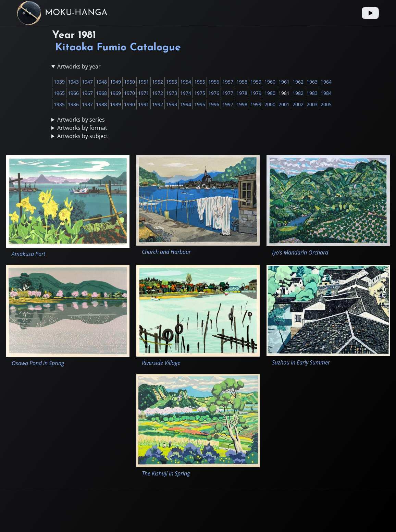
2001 (284, 104)
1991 (144, 104)
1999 (256, 104)
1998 (242, 104)
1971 (144, 93)
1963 (312, 82)
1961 (284, 82)
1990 (129, 104)
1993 (172, 104)
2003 (312, 104)
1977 (228, 93)
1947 (87, 82)
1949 (115, 82)
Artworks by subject (83, 136)
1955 (200, 82)
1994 (186, 104)
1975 (200, 93)
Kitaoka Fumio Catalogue (118, 48)
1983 (312, 93)
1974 (186, 93)
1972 (158, 93)
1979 (256, 93)
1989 (115, 104)
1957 (228, 82)
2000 (270, 104)
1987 (87, 104)
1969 (115, 93)
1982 (298, 93)
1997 (228, 104)
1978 (242, 93)
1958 (242, 82)
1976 (214, 93)
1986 (73, 104)
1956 (214, 82)
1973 (172, 93)
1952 (158, 82)
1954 (186, 82)
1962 (298, 82)
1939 (59, 82)
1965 (59, 93)
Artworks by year (79, 66)
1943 (73, 82)
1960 (270, 82)
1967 (87, 93)
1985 (59, 104)
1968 (101, 93)
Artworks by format (82, 128)
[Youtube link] (370, 13)
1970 (129, 93)
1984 (326, 93)
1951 (144, 82)
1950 (129, 82)
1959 (256, 82)
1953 (172, 82)
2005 (326, 104)
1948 (101, 82)
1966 (73, 93)
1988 (101, 104)
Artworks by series (81, 120)
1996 (214, 104)
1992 (158, 104)
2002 (298, 104)
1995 (200, 104)
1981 (284, 93)
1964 (326, 82)
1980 (270, 93)
